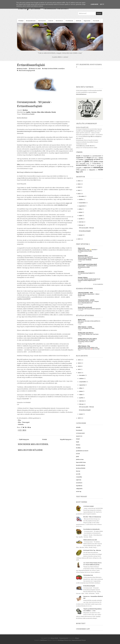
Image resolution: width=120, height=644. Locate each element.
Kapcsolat (87, 21)
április (81, 219)
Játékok (78, 21)
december (82, 196)
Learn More (94, 4)
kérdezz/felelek (53, 69)
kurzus (93, 165)
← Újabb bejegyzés (23, 439)
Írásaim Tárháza (83, 278)
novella (99, 165)
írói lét (78, 162)
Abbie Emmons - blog (84, 346)
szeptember (82, 203)
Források (96, 21)
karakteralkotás (96, 164)
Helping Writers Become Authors (87, 339)
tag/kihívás (83, 170)
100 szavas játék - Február (86, 228)
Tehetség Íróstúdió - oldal (85, 293)
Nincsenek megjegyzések (27, 71)
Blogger (77, 638)
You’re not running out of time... (86, 328)
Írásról (51, 21)
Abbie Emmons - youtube (85, 327)
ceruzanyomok (97, 156)
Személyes (59, 21)
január (81, 235)
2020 (79, 194)
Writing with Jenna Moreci (86, 333)
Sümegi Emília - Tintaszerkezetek (59, 638)
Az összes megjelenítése (98, 284)
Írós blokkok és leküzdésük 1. (92, 529)
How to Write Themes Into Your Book (88, 334)
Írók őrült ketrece (81, 94)
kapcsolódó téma (84, 164)
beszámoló (86, 156)
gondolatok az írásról (93, 159)
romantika (79, 168)
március (81, 222)
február (81, 225)
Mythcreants (82, 320)
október (81, 199)
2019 (79, 239)
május (81, 216)
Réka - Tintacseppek (24, 422)
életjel (46, 69)
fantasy (101, 158)
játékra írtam (98, 162)
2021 (79, 190)
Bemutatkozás (31, 21)
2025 (79, 181)
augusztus (82, 206)
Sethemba (21, 424)
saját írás (87, 168)
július (80, 209)
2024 (79, 184)
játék (87, 161)
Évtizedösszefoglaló (31, 65)
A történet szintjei (89, 506)
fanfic (96, 158)
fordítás (81, 159)
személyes (61, 69)
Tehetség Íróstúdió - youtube (86, 300)
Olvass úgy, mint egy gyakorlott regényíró (89, 309)
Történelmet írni (88, 575)
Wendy (54, 112)
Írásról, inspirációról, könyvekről (87, 264)
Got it (102, 4)
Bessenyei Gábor (83, 256)
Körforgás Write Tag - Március (92, 550)
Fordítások (69, 21)
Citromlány (81, 272)
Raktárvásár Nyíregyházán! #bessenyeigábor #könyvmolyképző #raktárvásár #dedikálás (88, 258)
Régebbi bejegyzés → (67, 439)
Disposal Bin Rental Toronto (79, 640)
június (81, 212)
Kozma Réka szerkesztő (85, 307)
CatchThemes (43, 640)
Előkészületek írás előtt (90, 540)
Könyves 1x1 (81, 248)
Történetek (42, 21)
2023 (79, 187)
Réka (18, 164)
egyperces (80, 158)
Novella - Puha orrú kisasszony (92, 517)
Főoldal (21, 21)
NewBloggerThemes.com (64, 640)
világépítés (92, 170)
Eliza (20, 420)
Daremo (34, 112)
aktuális (78, 156)
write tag (79, 491)
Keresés (99, 14)
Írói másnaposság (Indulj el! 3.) (86, 273)
